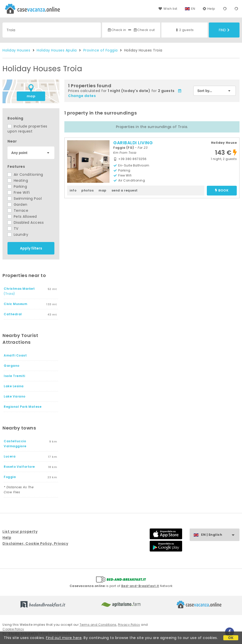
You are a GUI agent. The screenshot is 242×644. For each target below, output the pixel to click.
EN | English (220, 535)
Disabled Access (26, 222)
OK (231, 638)
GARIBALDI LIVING (133, 143)
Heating (18, 180)
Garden (17, 204)
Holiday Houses (16, 50)
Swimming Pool (25, 198)
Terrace (18, 210)
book (222, 191)
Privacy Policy (129, 625)
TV (13, 228)
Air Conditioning (25, 174)
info (73, 190)
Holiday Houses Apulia (57, 50)
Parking (17, 186)
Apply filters (31, 248)
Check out (144, 30)
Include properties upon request (27, 129)
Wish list (168, 9)
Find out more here (64, 638)
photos (87, 190)
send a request (125, 190)
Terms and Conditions (98, 625)
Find (224, 30)
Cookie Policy (13, 629)
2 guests (184, 30)
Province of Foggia (101, 50)
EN (193, 9)
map (31, 96)
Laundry (18, 234)
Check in (117, 30)
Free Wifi (19, 192)
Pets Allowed (22, 216)
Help (209, 9)
